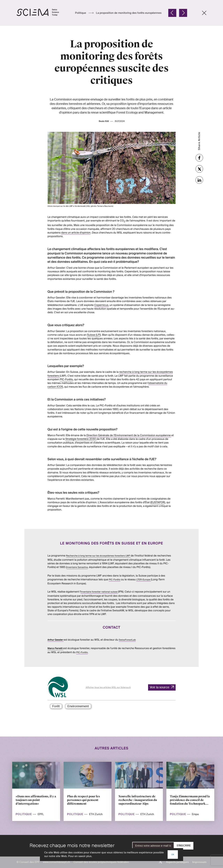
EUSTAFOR (158, 495)
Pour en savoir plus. (80, 856)
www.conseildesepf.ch (56, 862)
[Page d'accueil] (41, 13)
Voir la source (159, 687)
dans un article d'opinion (76, 225)
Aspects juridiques (177, 862)
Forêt (56, 706)
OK (173, 855)
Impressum (199, 862)
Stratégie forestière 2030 (81, 438)
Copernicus (101, 305)
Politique (81, 13)
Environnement (78, 706)
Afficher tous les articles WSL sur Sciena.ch (108, 687)
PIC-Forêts (66, 379)
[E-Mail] (153, 846)
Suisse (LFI (94, 335)
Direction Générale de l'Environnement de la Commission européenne (129, 435)
